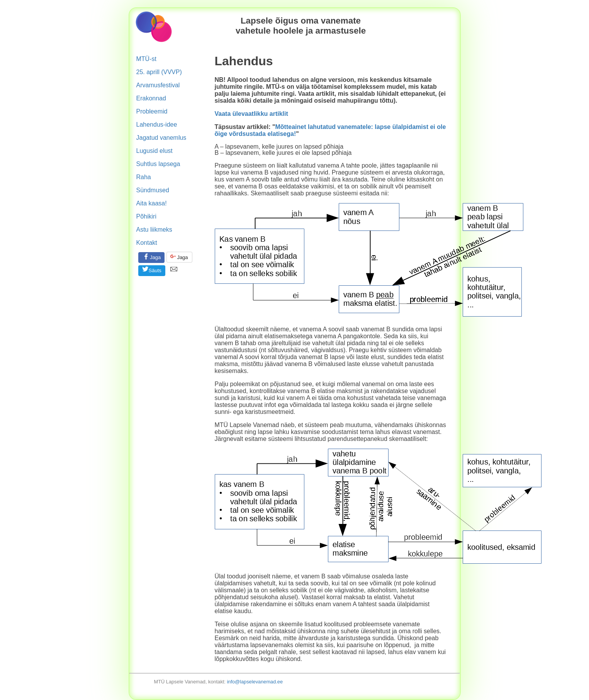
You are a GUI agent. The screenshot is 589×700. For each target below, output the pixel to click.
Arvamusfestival (158, 85)
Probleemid (152, 111)
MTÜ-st (146, 59)
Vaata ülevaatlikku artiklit (251, 114)
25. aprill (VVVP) (159, 72)
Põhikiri (146, 216)
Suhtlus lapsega (158, 164)
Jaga (151, 256)
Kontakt (147, 243)
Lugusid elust (154, 151)
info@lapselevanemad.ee (255, 682)
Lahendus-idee (157, 125)
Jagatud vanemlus (161, 138)
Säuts (152, 269)
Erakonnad (151, 98)
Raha (144, 177)
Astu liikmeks (154, 230)
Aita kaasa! (152, 203)
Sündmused (153, 190)
